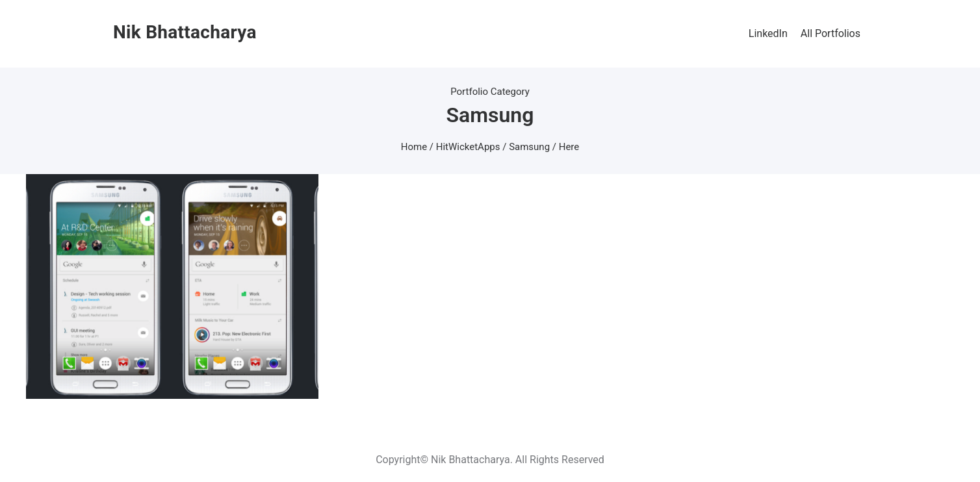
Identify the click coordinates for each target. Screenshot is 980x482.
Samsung (529, 147)
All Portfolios (831, 33)
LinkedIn (768, 33)
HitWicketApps (468, 147)
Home (414, 147)
